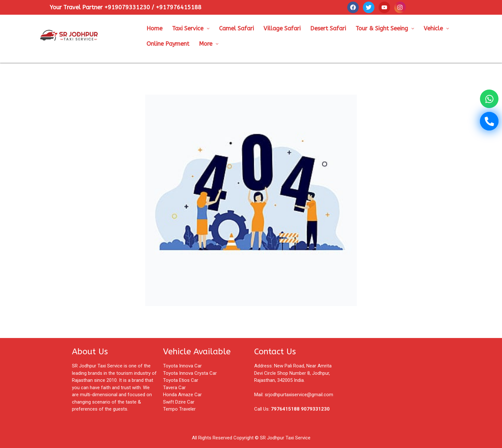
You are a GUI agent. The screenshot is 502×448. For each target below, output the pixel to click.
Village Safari (282, 28)
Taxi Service (191, 28)
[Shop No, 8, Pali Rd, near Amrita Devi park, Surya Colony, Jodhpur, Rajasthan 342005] (388, 380)
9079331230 (315, 409)
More (209, 44)
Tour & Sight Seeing (385, 28)
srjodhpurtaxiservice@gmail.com (299, 395)
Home (154, 28)
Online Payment (168, 44)
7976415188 (285, 409)
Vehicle (436, 28)
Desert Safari (328, 28)
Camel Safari (236, 28)
